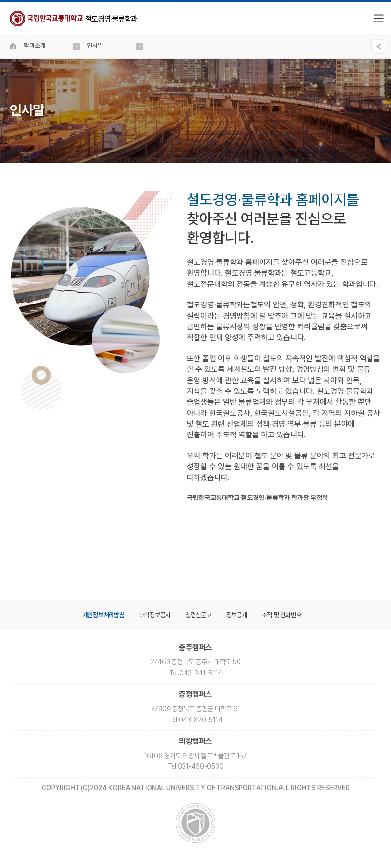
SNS (379, 46)
